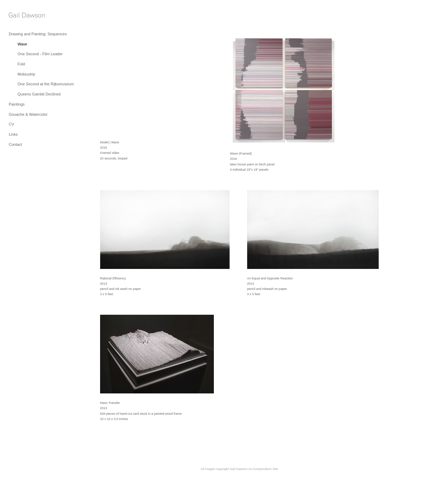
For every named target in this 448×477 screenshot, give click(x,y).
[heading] (26, 16)
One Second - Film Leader (40, 54)
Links (13, 134)
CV (11, 124)
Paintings (17, 104)
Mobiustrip (26, 74)
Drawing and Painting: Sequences (38, 34)
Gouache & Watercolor (28, 114)
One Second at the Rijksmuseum (46, 84)
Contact (15, 144)
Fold (21, 64)
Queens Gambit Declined (39, 94)
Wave (22, 44)
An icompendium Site (263, 469)
